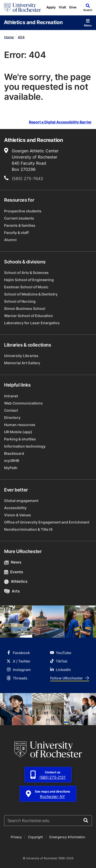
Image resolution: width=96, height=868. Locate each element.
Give (73, 7)
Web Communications (23, 403)
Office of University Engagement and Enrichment (47, 522)
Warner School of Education (29, 316)
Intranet (11, 396)
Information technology (25, 446)
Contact (11, 410)
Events (14, 572)
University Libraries (21, 356)
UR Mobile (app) (18, 432)
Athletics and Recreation (33, 22)
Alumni (10, 240)
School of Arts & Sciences (26, 273)
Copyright (35, 837)
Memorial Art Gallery (22, 363)
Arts (12, 591)
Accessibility (15, 508)
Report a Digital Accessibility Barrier (60, 122)
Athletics (16, 581)
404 (21, 37)
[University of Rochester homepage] (23, 7)
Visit (62, 7)
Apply (51, 7)
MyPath (11, 468)
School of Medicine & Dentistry (31, 294)
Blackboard (14, 453)
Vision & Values (18, 515)
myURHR (12, 461)
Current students (19, 218)
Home (9, 37)
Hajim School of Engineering (29, 280)
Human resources (20, 425)
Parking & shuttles (20, 439)
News (13, 562)
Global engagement (21, 501)
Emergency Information (67, 837)
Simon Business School (25, 308)
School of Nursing (20, 301)
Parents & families (20, 225)
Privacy (16, 837)
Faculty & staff (16, 233)
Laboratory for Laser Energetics (32, 323)
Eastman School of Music (26, 287)
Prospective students (23, 211)
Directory (12, 417)
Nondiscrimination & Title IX (28, 529)
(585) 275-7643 (27, 179)
